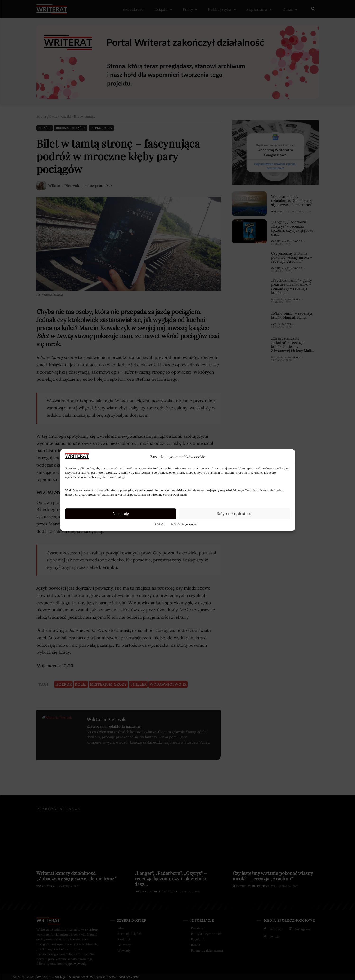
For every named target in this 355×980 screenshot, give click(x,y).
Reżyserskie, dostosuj (234, 514)
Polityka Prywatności (184, 524)
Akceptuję (121, 514)
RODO (159, 524)
